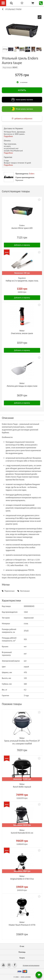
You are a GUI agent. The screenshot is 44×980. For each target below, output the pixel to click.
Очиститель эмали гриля (22, 333)
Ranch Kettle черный (22, 787)
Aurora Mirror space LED (22, 228)
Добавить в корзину (22, 245)
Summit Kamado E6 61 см (22, 833)
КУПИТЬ (22, 90)
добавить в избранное (23, 119)
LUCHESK (28, 977)
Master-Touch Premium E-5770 (22, 925)
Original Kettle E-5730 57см (22, 879)
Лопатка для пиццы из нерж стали (22, 386)
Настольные (25, 591)
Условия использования (31, 965)
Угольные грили (13, 9)
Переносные (9, 591)
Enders (32, 174)
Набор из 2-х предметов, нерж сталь (22, 281)
